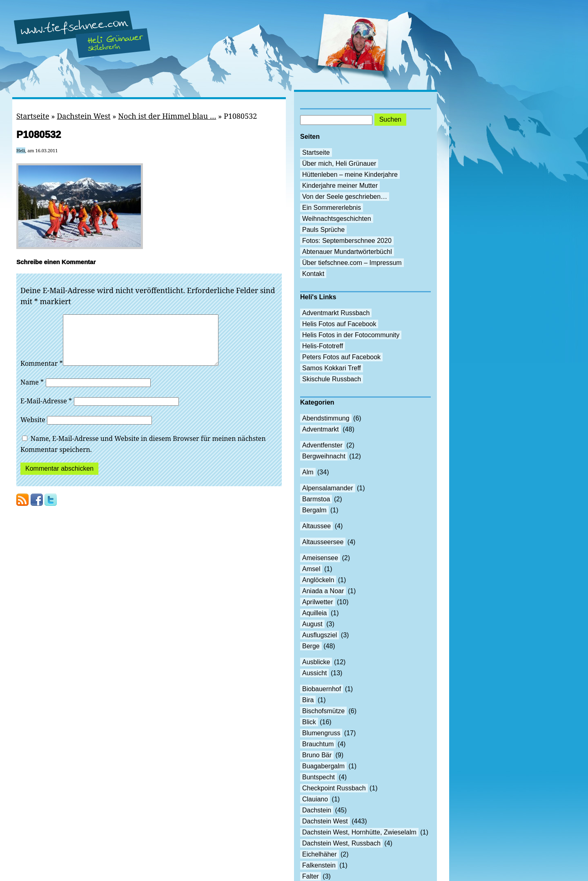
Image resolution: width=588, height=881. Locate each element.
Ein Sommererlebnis (332, 208)
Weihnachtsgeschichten (337, 219)
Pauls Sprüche (323, 230)
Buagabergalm (323, 766)
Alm (308, 472)
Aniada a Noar (323, 591)
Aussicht (314, 673)
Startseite (33, 116)
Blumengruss (321, 733)
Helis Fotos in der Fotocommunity (351, 335)
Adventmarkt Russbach (336, 313)
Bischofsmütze (323, 711)
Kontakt (313, 274)
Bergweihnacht (324, 456)
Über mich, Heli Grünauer (339, 164)
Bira (308, 700)
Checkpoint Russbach (334, 788)
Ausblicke (316, 662)
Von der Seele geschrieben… (345, 197)
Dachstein (317, 810)
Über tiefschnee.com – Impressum (352, 263)
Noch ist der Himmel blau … (167, 116)
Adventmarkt (321, 429)
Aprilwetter (318, 602)
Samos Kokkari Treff (332, 368)
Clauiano (315, 799)
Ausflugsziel (320, 635)
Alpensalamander (328, 488)
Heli (21, 150)
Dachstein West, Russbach (341, 843)
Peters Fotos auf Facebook (341, 357)
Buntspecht (318, 777)
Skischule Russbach (332, 379)
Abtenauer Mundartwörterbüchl (347, 252)
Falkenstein (319, 865)
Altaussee (316, 526)
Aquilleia (314, 613)
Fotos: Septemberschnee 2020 (347, 241)
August (312, 624)
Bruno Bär (317, 755)
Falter (311, 876)
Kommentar (42, 373)
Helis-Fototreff (323, 346)
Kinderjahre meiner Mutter (340, 186)
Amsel (311, 569)
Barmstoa (316, 499)
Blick (309, 722)
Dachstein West (84, 116)
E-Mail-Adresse (46, 411)
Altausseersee (323, 542)
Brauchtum (318, 744)
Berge (311, 646)
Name (32, 392)
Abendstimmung (326, 418)
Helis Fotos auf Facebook (339, 324)
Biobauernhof (322, 689)
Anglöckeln (318, 580)
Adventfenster (322, 445)
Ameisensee (320, 558)
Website (33, 429)
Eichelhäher (320, 854)
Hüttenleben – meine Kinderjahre (350, 175)
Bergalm (314, 510)
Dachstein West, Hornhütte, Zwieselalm (359, 832)
